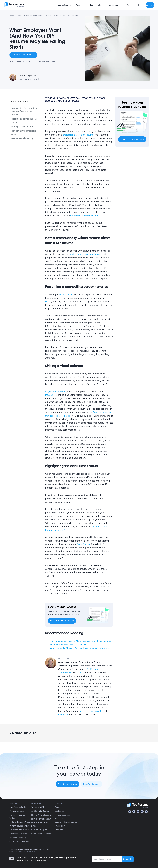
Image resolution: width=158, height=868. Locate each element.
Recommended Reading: (22, 138)
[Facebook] (130, 812)
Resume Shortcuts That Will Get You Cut (71, 644)
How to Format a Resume (42, 819)
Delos (48, 302)
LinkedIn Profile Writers (19, 830)
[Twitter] (134, 812)
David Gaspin (66, 295)
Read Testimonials (92, 784)
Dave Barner (83, 544)
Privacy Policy (28, 849)
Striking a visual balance (22, 126)
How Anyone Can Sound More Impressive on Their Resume (80, 641)
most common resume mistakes (85, 254)
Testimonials (95, 5)
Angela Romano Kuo (56, 391)
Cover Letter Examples (41, 834)
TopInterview (65, 673)
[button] (80, 5)
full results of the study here (85, 216)
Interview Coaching (18, 838)
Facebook (94, 711)
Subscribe (128, 859)
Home (12, 15)
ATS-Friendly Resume (40, 811)
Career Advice (115, 5)
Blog (19, 15)
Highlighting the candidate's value (23, 132)
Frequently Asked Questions (62, 816)
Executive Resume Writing (17, 816)
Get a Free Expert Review (23, 55)
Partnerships (60, 830)
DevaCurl (50, 395)
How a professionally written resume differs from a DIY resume (24, 111)
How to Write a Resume (41, 815)
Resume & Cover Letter (33, 15)
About (78, 5)
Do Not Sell (45, 849)
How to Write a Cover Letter (40, 824)
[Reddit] (146, 812)
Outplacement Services (19, 842)
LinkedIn (83, 711)
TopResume (93, 669)
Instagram (63, 715)
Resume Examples (39, 830)
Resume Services (64, 5)
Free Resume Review (68, 784)
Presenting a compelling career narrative (25, 120)
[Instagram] (142, 812)
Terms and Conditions (16, 849)
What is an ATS (38, 807)
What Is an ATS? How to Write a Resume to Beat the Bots (79, 648)
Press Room (60, 826)
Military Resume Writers (19, 826)
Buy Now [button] (150, 5)
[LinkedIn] (138, 812)
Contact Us (59, 811)
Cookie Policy (37, 849)
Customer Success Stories (66, 822)
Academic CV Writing (18, 834)
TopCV (81, 673)
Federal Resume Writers (20, 822)
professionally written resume (78, 135)
